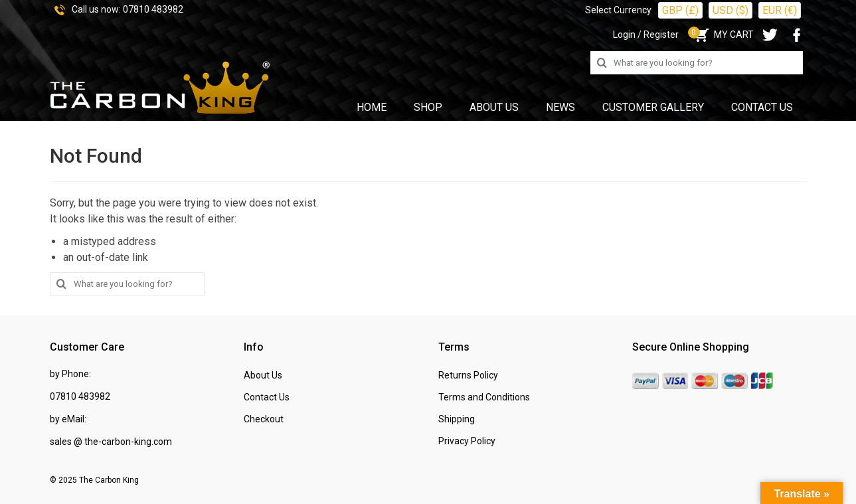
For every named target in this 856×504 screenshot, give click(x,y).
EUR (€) (780, 10)
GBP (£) (680, 10)
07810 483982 (153, 9)
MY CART (723, 35)
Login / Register (646, 35)
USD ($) (730, 10)
